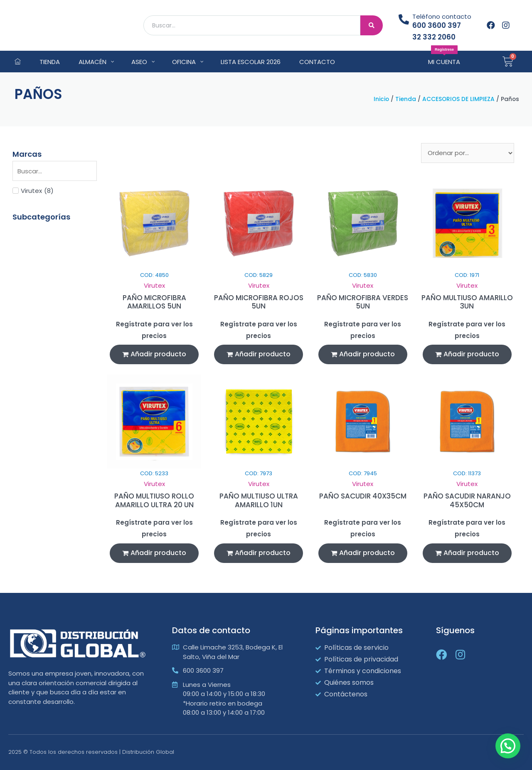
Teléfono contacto (442, 16)
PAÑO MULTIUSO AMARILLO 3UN (467, 302)
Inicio (381, 99)
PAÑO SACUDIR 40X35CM (363, 496)
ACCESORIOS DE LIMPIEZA (458, 99)
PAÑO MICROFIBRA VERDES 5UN (363, 302)
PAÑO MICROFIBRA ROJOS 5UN (259, 302)
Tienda (406, 99)
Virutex (154, 285)
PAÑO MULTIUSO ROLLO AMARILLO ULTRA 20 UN (154, 500)
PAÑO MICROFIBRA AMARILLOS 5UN (154, 302)
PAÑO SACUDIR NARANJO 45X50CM (467, 500)
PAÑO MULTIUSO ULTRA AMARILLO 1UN (259, 500)
